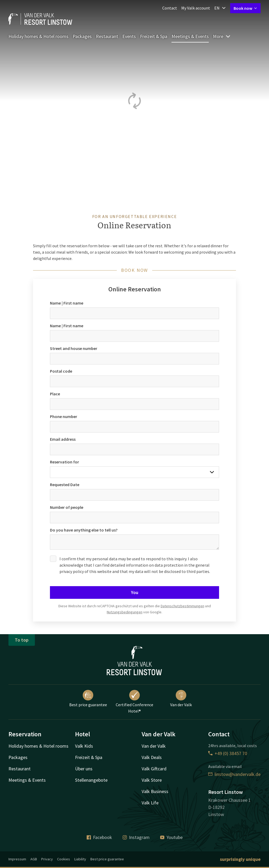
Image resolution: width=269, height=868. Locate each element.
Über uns (84, 769)
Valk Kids (84, 746)
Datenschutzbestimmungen (182, 606)
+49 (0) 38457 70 (228, 753)
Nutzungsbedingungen (125, 612)
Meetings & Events (190, 36)
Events (129, 36)
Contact (170, 8)
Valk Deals (152, 757)
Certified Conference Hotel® (134, 702)
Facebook (99, 837)
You (135, 592)
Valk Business (155, 791)
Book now (245, 8)
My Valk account (196, 8)
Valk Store (152, 780)
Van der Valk (181, 699)
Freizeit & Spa (154, 36)
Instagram (136, 837)
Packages (82, 36)
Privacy (47, 859)
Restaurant (107, 36)
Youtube (171, 837)
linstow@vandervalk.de (234, 774)
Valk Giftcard (154, 769)
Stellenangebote (91, 780)
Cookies (64, 859)
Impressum (17, 859)
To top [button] (22, 640)
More (222, 36)
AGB (34, 859)
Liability (80, 859)
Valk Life (150, 803)
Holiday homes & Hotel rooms (38, 36)
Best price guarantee (88, 699)
